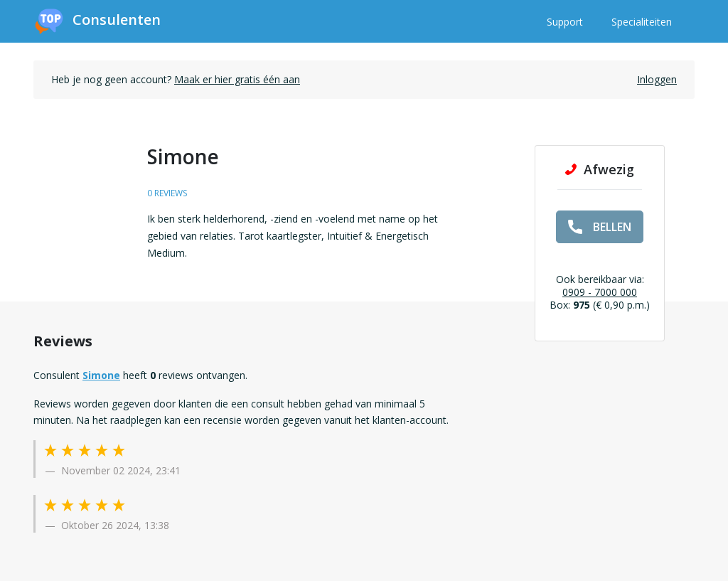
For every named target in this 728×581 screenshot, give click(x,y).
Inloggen (657, 79)
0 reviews (167, 193)
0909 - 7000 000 (600, 292)
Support (565, 22)
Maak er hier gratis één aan (237, 79)
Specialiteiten (642, 22)
